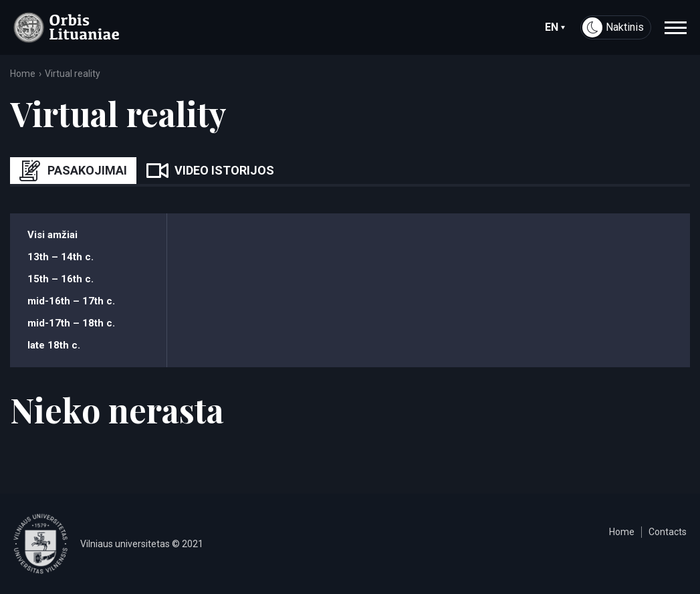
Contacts (668, 532)
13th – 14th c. (61, 257)
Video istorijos (210, 171)
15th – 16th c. (61, 279)
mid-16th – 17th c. (71, 301)
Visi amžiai (52, 235)
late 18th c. (54, 345)
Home (23, 74)
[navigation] (676, 27)
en (555, 27)
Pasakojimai (73, 171)
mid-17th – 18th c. (71, 323)
